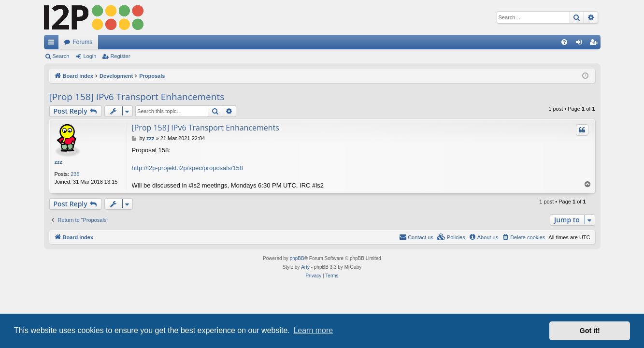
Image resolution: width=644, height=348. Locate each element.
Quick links (53, 44)
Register (120, 56)
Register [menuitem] (595, 44)
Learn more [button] (313, 330)
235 (75, 174)
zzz (59, 162)
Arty (305, 267)
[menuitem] (564, 42)
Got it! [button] (590, 331)
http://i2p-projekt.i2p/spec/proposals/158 (188, 168)
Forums (83, 42)
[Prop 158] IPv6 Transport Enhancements (137, 97)
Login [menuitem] (580, 44)
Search (61, 56)
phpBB (297, 258)
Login (90, 56)
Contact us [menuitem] (416, 237)
